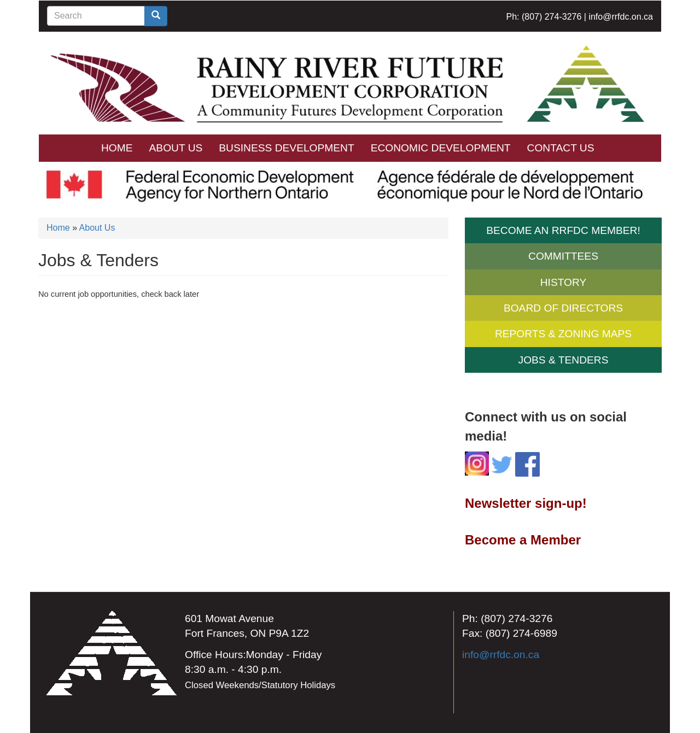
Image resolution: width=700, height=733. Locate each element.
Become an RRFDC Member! (563, 230)
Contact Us (561, 148)
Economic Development (441, 148)
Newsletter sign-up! (526, 503)
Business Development (286, 148)
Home (117, 148)
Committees (563, 256)
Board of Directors (563, 308)
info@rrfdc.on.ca (621, 17)
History (564, 282)
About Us (176, 148)
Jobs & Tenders (564, 360)
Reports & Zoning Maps (563, 334)
